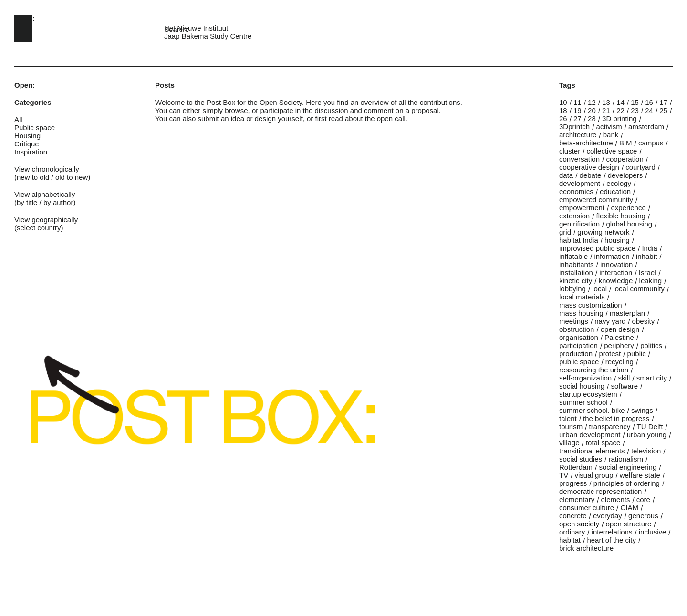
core (643, 499)
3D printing (619, 118)
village (569, 443)
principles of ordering (627, 483)
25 (663, 110)
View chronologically (47, 169)
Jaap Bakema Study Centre (208, 36)
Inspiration (31, 152)
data (566, 175)
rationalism (626, 459)
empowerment (582, 208)
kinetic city (576, 281)
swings (642, 410)
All (18, 119)
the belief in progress (616, 418)
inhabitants (577, 264)
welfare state (640, 475)
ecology (619, 183)
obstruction (577, 329)
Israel (648, 272)
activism (609, 127)
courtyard (640, 167)
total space (603, 443)
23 (635, 110)
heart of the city (611, 540)
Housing (27, 136)
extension (574, 216)
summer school (583, 402)
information (612, 256)
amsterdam (646, 127)
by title (27, 202)
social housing (582, 386)
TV (564, 475)
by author (58, 202)
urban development (590, 435)
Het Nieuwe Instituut (196, 28)
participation (578, 345)
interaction (616, 272)
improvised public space (597, 248)
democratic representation (600, 491)
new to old (33, 177)
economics (576, 191)
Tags (567, 85)
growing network (603, 232)
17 (663, 102)
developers (625, 175)
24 (649, 110)
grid (565, 232)
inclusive (653, 532)
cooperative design (589, 167)
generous (643, 516)
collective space (612, 151)
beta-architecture (586, 143)
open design (620, 329)
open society (579, 524)
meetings (574, 321)
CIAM (629, 508)
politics (651, 345)
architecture (578, 135)
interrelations (612, 532)
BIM (626, 143)
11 (578, 102)
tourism (571, 426)
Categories (33, 102)
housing (617, 240)
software (624, 386)
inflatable (573, 256)
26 (563, 118)
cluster (570, 151)
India (650, 248)
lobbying (572, 289)
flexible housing (621, 216)
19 (578, 110)
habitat (570, 540)
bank (611, 135)
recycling (619, 362)
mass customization (591, 305)
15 (635, 102)
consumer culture (587, 508)
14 (620, 102)
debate (591, 175)
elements (616, 499)
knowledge (616, 281)
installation (576, 272)
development (580, 183)
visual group (594, 475)
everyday (608, 516)
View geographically (46, 220)
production (576, 354)
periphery (619, 345)
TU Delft (650, 426)
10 (563, 102)
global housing (629, 224)
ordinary (572, 532)
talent (568, 418)
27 (578, 118)
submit (208, 118)
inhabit (646, 256)
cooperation (625, 159)
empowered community (596, 200)
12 (592, 102)
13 (606, 102)
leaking (651, 281)
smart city (652, 378)
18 (563, 110)
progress (573, 483)
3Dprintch (574, 127)
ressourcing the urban (594, 370)
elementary (577, 499)
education (615, 191)
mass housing (581, 313)
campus (651, 143)
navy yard (610, 321)
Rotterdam (576, 467)
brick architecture (586, 548)
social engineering (628, 467)
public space (579, 362)
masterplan (627, 313)
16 (649, 102)
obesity (644, 321)
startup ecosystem (588, 394)
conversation (579, 159)
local (599, 289)
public (637, 354)
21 (606, 110)
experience (628, 208)
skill (624, 378)
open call (391, 118)
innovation (616, 264)
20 (592, 110)
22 (620, 110)
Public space (35, 128)
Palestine (619, 337)
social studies (581, 459)
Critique (27, 144)
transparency (610, 426)
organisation (579, 337)
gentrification (579, 224)
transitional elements (592, 451)
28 (592, 118)
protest (610, 354)
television (646, 451)
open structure (629, 524)
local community (639, 289)
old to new (72, 177)
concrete (573, 516)
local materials (582, 297)
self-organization (585, 378)
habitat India (579, 240)
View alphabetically (45, 194)
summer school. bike (592, 410)
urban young (647, 435)
